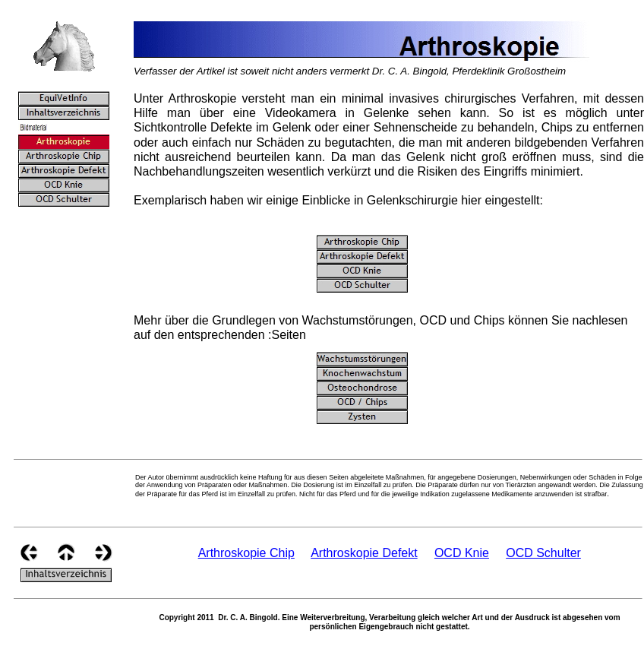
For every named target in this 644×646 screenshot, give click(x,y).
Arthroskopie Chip (246, 553)
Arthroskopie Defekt (364, 553)
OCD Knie (462, 553)
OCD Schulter (543, 553)
